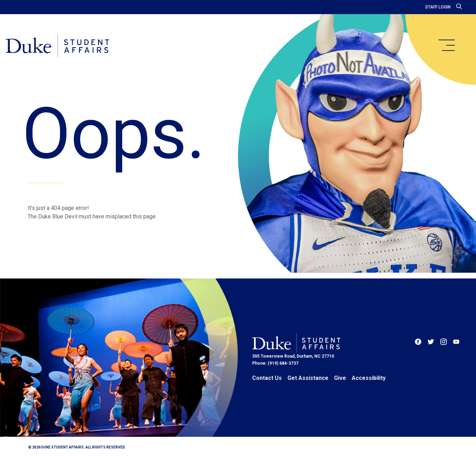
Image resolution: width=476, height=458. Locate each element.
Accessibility (369, 378)
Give (340, 378)
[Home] (57, 46)
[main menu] (446, 45)
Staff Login (438, 7)
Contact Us (267, 378)
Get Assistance (308, 378)
